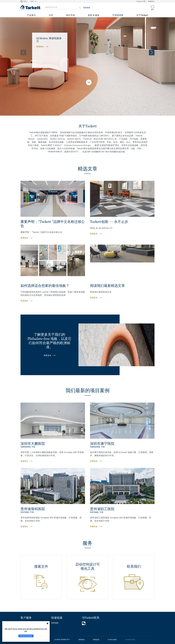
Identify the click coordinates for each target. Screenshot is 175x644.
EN (36, 1)
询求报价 (55, 623)
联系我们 (151, 1)
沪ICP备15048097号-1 (62, 640)
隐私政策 (96, 640)
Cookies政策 (112, 640)
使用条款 (82, 640)
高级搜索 (87, 8)
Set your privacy (26, 636)
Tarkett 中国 (141, 1)
